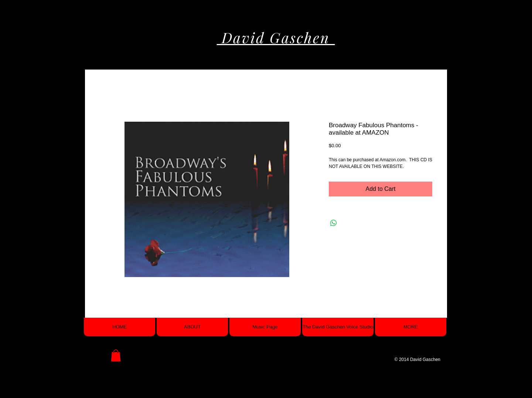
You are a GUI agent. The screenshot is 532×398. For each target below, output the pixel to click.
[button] (116, 355)
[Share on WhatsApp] (334, 223)
